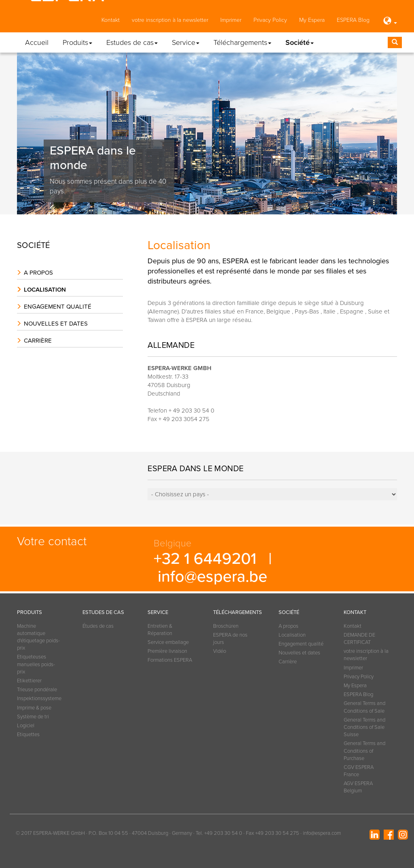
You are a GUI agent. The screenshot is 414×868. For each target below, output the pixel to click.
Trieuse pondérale (37, 690)
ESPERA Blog (353, 20)
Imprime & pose (34, 708)
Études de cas (98, 626)
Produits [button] (77, 42)
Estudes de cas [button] (132, 42)
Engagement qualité (58, 307)
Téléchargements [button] (242, 42)
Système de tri (33, 717)
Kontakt (111, 20)
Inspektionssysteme (39, 699)
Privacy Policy (270, 20)
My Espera (312, 20)
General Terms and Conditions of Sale (364, 707)
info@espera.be (212, 577)
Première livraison (167, 651)
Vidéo (220, 651)
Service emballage (168, 642)
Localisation (45, 290)
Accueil (37, 42)
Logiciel (26, 726)
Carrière (38, 341)
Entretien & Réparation (160, 630)
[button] (389, 21)
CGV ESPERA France (359, 771)
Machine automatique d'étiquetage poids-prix (38, 637)
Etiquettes (28, 735)
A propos (38, 273)
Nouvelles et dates (56, 324)
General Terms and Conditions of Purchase (364, 751)
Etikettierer (29, 681)
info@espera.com (322, 833)
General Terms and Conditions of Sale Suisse (364, 727)
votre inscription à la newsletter (170, 20)
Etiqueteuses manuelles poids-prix (36, 664)
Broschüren (226, 626)
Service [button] (186, 42)
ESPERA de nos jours (230, 639)
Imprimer (231, 20)
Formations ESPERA (170, 660)
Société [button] (300, 42)
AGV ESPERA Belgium (358, 787)
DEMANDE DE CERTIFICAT (359, 639)
